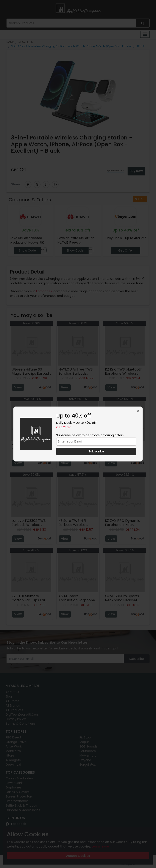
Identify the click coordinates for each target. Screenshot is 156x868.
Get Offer (64, 427)
